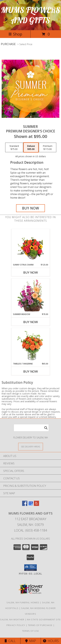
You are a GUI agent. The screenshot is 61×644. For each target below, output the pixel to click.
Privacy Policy (16, 625)
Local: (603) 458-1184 (31, 530)
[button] (30, 568)
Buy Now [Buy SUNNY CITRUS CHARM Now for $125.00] (31, 272)
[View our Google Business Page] (31, 505)
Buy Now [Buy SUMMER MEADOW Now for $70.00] (31, 322)
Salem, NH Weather (12, 619)
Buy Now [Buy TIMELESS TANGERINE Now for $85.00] (31, 371)
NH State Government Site (44, 619)
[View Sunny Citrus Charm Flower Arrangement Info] (30, 246)
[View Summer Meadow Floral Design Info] (30, 296)
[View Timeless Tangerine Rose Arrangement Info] (30, 345)
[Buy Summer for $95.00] (31, 208)
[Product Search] (31, 428)
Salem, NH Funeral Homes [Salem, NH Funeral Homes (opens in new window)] (23, 602)
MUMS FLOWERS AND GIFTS (31, 15)
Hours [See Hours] (51, 641)
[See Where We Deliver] (31, 446)
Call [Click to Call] (10, 641)
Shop (15, 34)
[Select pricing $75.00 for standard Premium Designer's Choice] (14, 147)
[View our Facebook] (25, 505)
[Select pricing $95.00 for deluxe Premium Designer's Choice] (31, 147)
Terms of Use (31, 631)
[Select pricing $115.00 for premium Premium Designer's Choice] (48, 147)
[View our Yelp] (36, 505)
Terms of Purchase (40, 625)
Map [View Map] (31, 641)
